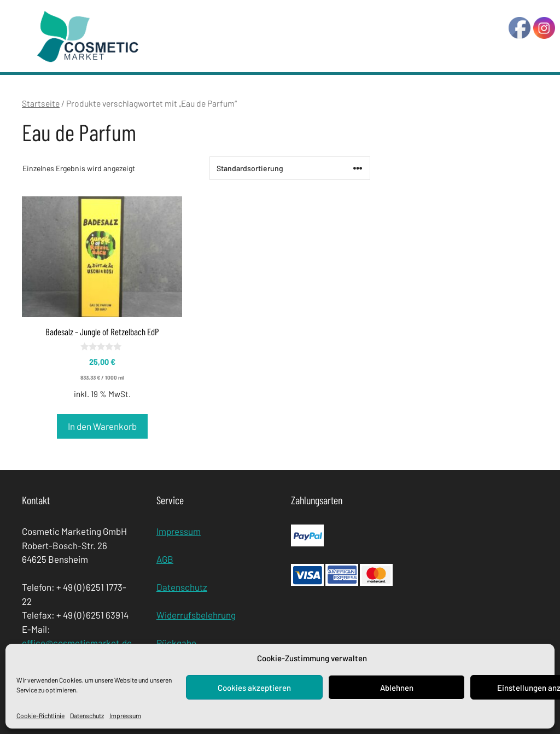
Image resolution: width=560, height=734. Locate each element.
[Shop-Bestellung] (290, 168)
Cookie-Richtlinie (40, 715)
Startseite (41, 103)
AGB (165, 559)
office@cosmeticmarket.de (77, 643)
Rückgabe (176, 643)
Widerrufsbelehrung (196, 615)
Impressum (125, 715)
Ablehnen (397, 688)
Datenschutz (87, 715)
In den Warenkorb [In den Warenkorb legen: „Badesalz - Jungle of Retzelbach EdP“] (102, 426)
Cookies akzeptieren (254, 688)
